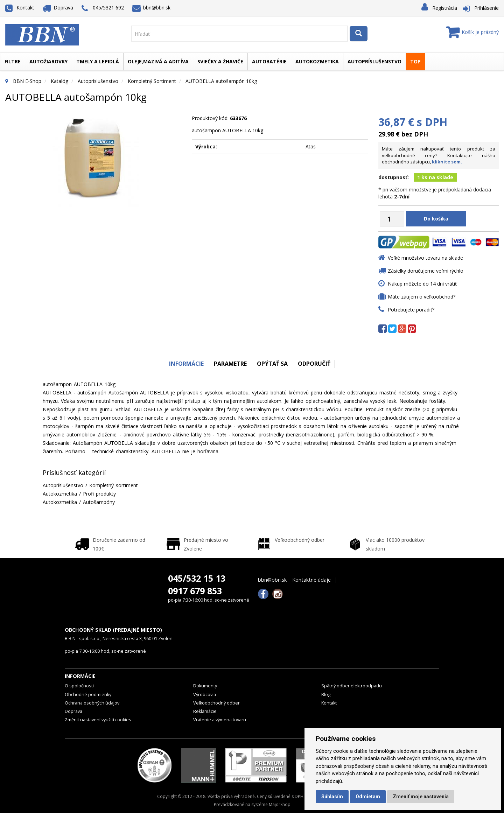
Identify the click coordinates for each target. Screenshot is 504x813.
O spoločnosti (79, 686)
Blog (326, 695)
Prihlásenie (486, 8)
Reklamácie (205, 711)
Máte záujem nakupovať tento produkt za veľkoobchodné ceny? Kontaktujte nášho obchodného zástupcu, (439, 155)
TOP (415, 61)
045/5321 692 (103, 8)
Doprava (58, 8)
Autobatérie (269, 61)
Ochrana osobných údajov (92, 703)
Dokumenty (205, 686)
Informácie (183, 364)
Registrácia (445, 8)
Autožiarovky (48, 61)
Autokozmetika (317, 61)
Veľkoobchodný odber (216, 703)
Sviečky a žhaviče (220, 61)
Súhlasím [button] (332, 797)
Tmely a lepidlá (98, 61)
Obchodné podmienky (88, 695)
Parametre (229, 364)
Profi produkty (99, 494)
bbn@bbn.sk (152, 8)
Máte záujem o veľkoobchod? (422, 297)
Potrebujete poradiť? (411, 310)
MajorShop (280, 804)
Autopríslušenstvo (374, 61)
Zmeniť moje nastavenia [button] (421, 797)
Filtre (13, 61)
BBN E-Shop (27, 81)
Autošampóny (99, 502)
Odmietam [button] (368, 797)
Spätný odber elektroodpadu (352, 686)
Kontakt (20, 8)
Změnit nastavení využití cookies (98, 720)
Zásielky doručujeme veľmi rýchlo (426, 271)
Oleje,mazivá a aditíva (158, 61)
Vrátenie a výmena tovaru (220, 720)
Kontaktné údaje (311, 580)
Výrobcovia (205, 695)
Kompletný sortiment (152, 81)
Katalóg (59, 81)
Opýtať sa (273, 364)
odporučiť (317, 364)
